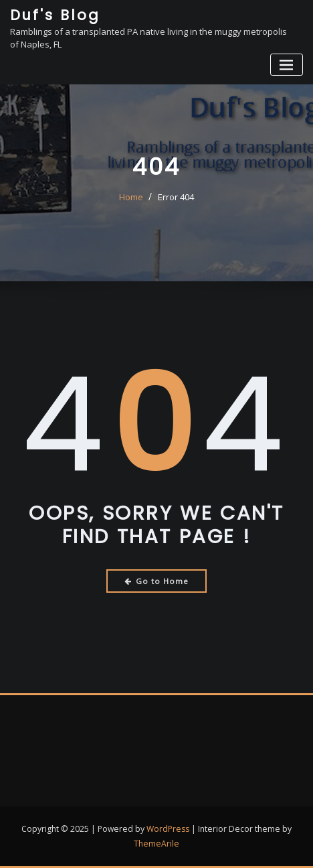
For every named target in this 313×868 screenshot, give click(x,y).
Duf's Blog (55, 15)
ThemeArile (156, 844)
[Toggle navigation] (287, 65)
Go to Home (157, 581)
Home (131, 197)
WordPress (168, 829)
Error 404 (176, 197)
